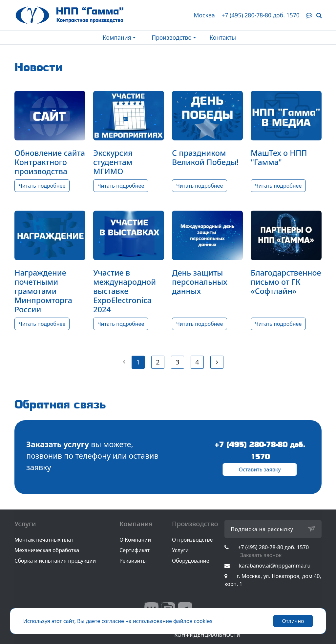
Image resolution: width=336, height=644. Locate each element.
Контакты (223, 37)
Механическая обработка (47, 550)
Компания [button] (117, 37)
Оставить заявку (260, 470)
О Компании (135, 540)
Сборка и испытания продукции (55, 561)
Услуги (180, 550)
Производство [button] (172, 37)
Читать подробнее (42, 186)
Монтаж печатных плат (44, 540)
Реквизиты (133, 561)
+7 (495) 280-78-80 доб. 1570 (261, 15)
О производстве (192, 540)
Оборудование (191, 561)
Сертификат (135, 550)
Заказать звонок (261, 555)
